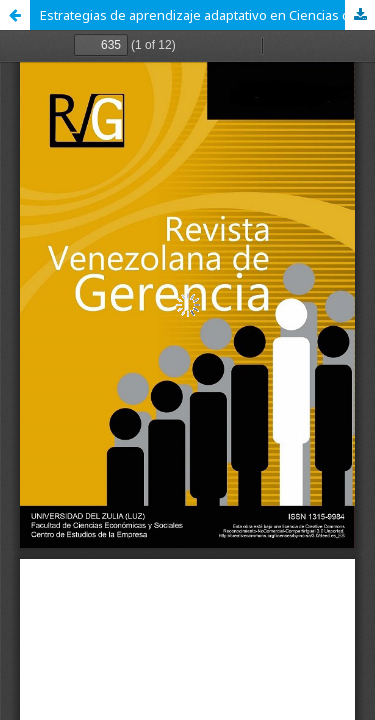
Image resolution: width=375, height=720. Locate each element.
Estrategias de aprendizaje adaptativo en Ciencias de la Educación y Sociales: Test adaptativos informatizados (207, 15)
